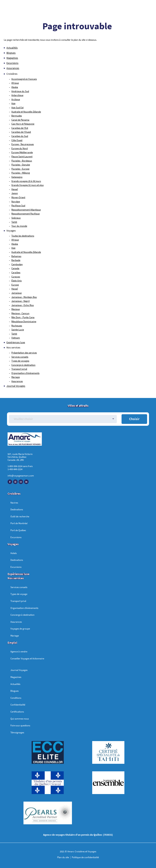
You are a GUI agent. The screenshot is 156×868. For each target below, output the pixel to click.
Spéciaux (16, 218)
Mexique (16, 309)
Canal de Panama (20, 120)
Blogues (11, 53)
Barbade (16, 260)
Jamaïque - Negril (20, 301)
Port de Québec (18, 530)
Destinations (17, 509)
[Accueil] (78, 440)
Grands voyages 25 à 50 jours (26, 181)
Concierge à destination (23, 365)
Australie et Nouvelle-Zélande (26, 112)
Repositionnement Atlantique (26, 210)
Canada (15, 268)
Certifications (17, 712)
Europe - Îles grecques (23, 144)
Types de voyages (20, 361)
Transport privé (19, 369)
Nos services (13, 347)
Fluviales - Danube (21, 165)
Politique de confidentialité (85, 857)
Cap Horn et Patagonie (23, 124)
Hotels (14, 553)
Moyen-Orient (18, 197)
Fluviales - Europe (20, 169)
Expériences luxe (16, 342)
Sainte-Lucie (18, 330)
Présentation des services (24, 353)
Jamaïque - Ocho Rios (23, 305)
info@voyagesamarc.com (21, 476)
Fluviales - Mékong (21, 173)
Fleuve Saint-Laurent (22, 157)
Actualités (12, 48)
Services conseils (20, 357)
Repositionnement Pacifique (25, 214)
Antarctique (17, 95)
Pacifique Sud (18, 206)
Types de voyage (19, 594)
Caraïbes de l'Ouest (21, 132)
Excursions (12, 63)
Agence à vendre (19, 652)
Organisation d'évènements (25, 373)
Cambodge (17, 264)
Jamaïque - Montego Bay (24, 297)
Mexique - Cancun (20, 313)
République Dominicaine (24, 321)
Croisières (14, 493)
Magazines (12, 58)
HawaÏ (15, 189)
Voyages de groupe (20, 629)
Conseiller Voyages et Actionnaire (27, 659)
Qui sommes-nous (20, 719)
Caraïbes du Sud (20, 136)
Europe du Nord (19, 148)
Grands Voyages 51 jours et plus (27, 185)
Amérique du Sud (20, 91)
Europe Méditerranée (22, 152)
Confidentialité (18, 705)
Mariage (16, 377)
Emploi (12, 643)
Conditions (16, 698)
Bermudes (17, 116)
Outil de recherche (20, 516)
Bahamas (16, 256)
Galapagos (17, 177)
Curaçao (16, 277)
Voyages (13, 544)
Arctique (16, 99)
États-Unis (16, 281)
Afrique (15, 83)
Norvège (16, 202)
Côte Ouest (17, 140)
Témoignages (17, 732)
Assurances (13, 68)
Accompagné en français (24, 79)
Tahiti (14, 222)
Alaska (15, 87)
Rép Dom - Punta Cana (23, 317)
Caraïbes (16, 272)
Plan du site (63, 857)
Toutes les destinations (23, 236)
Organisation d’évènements (24, 608)
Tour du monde (19, 226)
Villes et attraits (78, 406)
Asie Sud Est (17, 108)
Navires (14, 503)
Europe (15, 285)
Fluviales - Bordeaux (22, 161)
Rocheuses (17, 326)
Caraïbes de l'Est (20, 128)
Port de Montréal (19, 523)
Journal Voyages (16, 386)
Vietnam (16, 338)
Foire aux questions (20, 725)
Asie (13, 103)
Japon (15, 193)
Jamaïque (16, 293)
